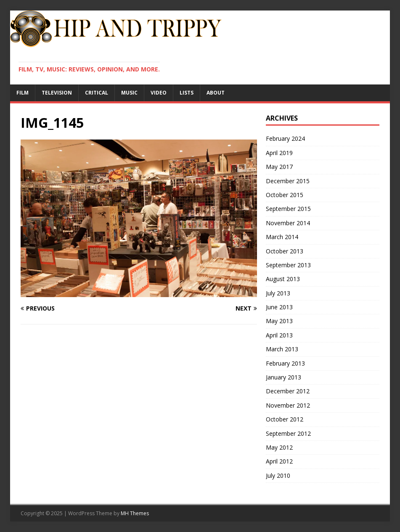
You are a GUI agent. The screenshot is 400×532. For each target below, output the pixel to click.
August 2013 (283, 279)
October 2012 (285, 419)
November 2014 (288, 223)
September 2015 (288, 209)
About (216, 93)
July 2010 (278, 475)
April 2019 (279, 153)
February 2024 (285, 138)
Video (159, 93)
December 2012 (288, 391)
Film (23, 93)
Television (57, 93)
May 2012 (279, 447)
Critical (97, 93)
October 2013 (285, 251)
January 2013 (283, 377)
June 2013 (279, 307)
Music (129, 93)
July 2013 (278, 293)
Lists (187, 93)
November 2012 (288, 405)
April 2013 (279, 335)
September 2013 (288, 265)
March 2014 (282, 237)
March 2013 (282, 349)
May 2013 (279, 321)
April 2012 (279, 461)
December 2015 (288, 181)
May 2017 (279, 167)
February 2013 (285, 363)
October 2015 (285, 195)
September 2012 (288, 433)
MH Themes (135, 513)
